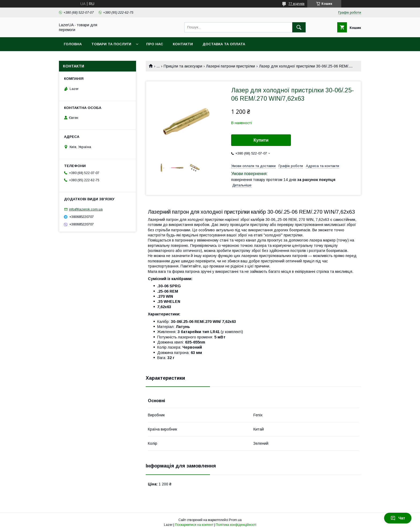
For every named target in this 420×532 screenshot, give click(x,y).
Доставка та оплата (224, 44)
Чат (398, 518)
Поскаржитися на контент (194, 525)
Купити (261, 140)
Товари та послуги (111, 44)
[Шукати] (299, 27)
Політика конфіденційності (236, 525)
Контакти (183, 44)
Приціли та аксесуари (183, 66)
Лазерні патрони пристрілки (230, 66)
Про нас (155, 44)
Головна (73, 44)
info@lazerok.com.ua (86, 209)
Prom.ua (235, 520)
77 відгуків (297, 4)
